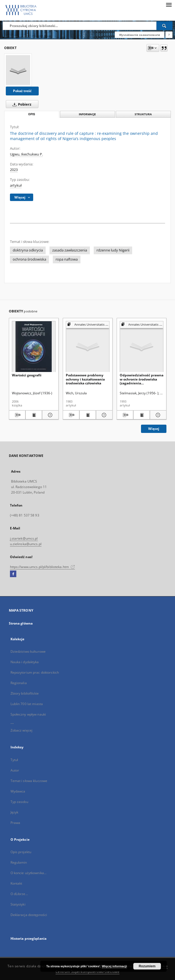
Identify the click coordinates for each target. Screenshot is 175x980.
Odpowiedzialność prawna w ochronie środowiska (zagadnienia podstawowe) (142, 379)
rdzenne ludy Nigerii (113, 250)
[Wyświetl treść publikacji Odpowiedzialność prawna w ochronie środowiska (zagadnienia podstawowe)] (142, 415)
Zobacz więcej (22, 730)
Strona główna (21, 623)
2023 (14, 170)
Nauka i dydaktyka (25, 662)
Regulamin (19, 862)
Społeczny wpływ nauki (28, 714)
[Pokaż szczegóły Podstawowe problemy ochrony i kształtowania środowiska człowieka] (103, 415)
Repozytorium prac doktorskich (35, 672)
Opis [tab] (32, 114)
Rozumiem (147, 966)
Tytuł (14, 760)
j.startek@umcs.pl (24, 538)
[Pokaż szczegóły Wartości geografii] (49, 415)
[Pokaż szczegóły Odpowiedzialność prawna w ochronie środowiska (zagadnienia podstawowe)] (157, 415)
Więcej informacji (114, 966)
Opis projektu (21, 852)
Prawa (15, 823)
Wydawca (18, 791)
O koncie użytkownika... (29, 873)
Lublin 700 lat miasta (27, 704)
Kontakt (16, 883)
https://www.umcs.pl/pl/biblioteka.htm (43, 567)
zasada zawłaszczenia (70, 250)
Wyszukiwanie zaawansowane (140, 35)
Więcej (154, 429)
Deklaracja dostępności (29, 915)
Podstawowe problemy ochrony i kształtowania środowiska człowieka (85, 379)
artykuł (16, 185)
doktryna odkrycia (28, 250)
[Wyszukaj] (164, 26)
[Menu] (169, 4)
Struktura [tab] (143, 114)
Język (15, 812)
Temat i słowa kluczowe (29, 781)
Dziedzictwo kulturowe (28, 651)
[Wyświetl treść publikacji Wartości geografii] (34, 415)
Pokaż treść (22, 91)
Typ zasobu (19, 802)
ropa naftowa (67, 259)
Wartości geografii (27, 375)
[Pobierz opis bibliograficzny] (17, 415)
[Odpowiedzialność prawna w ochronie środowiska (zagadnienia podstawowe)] (142, 347)
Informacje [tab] (87, 114)
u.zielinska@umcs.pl (26, 544)
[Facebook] (13, 574)
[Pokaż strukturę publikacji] (88, 325)
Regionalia (19, 683)
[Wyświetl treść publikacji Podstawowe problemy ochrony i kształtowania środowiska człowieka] (88, 415)
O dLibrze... (19, 894)
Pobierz (21, 104)
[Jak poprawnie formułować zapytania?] (169, 35)
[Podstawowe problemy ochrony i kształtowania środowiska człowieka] (88, 347)
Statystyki (18, 904)
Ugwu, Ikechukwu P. (26, 154)
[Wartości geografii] (34, 347)
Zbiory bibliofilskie (25, 693)
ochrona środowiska (29, 259)
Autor (15, 770)
